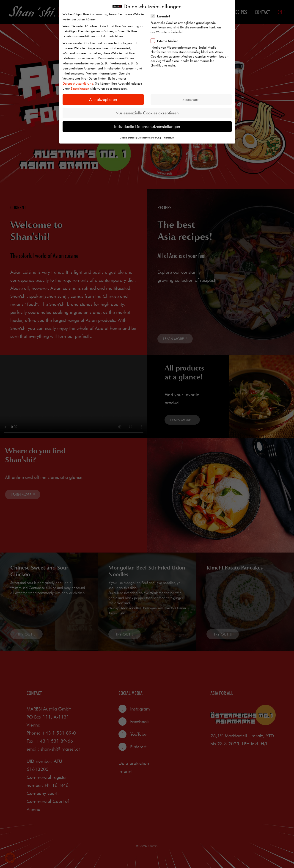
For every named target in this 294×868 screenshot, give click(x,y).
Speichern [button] (191, 99)
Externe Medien (166, 41)
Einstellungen (80, 88)
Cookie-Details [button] (128, 137)
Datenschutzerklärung (78, 83)
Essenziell (162, 16)
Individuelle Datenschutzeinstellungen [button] (147, 126)
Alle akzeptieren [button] (103, 99)
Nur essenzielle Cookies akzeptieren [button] (147, 113)
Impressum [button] (169, 137)
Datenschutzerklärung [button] (149, 137)
